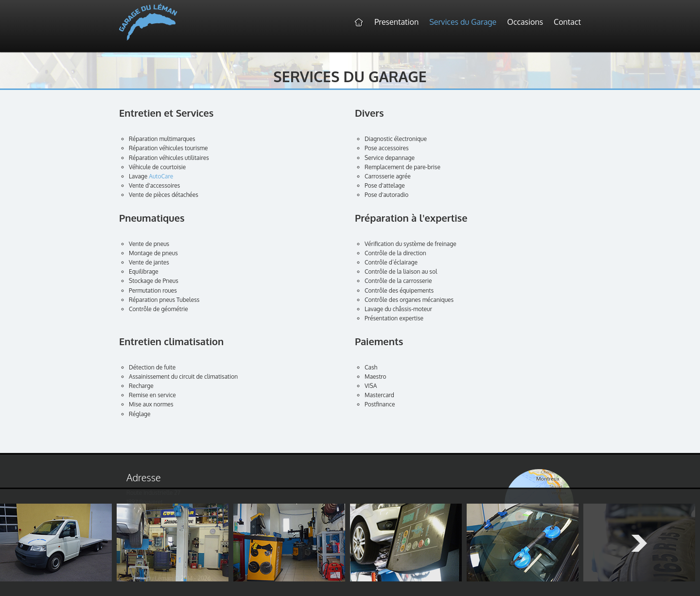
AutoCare (161, 176)
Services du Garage (463, 22)
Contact (567, 22)
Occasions (525, 22)
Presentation (396, 22)
